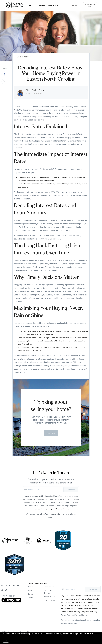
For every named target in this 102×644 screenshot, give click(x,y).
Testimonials (49, 587)
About (30, 587)
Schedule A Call (50, 597)
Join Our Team (50, 600)
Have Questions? (37, 17)
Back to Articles (24, 57)
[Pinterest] (14, 586)
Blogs (30, 590)
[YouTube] (18, 586)
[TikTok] (6, 590)
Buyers (32, 5)
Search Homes (54, 5)
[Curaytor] (11, 602)
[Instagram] (2, 590)
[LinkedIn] (10, 586)
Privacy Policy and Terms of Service (55, 509)
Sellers (42, 5)
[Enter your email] (45, 490)
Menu (75, 6)
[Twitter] (6, 586)
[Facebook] (2, 586)
